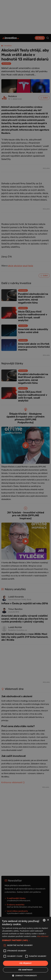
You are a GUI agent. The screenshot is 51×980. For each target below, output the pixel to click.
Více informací (43, 936)
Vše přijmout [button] (26, 963)
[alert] (26, 490)
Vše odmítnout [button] (26, 970)
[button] (26, 940)
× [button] (48, 920)
